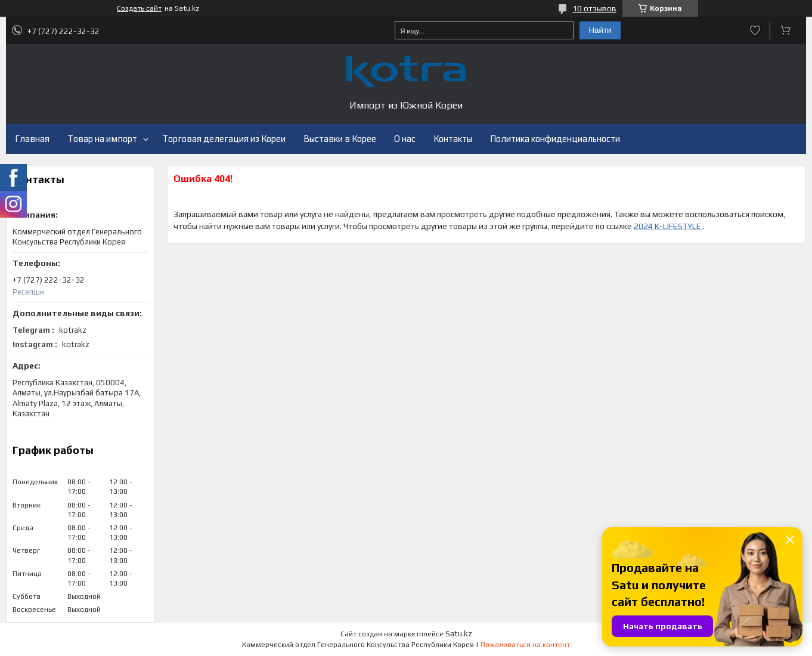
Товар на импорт (102, 139)
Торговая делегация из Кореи (224, 139)
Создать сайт (139, 8)
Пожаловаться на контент (525, 645)
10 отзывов (594, 8)
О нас (405, 139)
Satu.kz (459, 634)
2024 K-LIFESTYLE (668, 226)
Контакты (453, 139)
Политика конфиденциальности (555, 139)
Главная (32, 139)
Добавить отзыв (755, 30)
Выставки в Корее (340, 139)
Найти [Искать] (600, 30)
